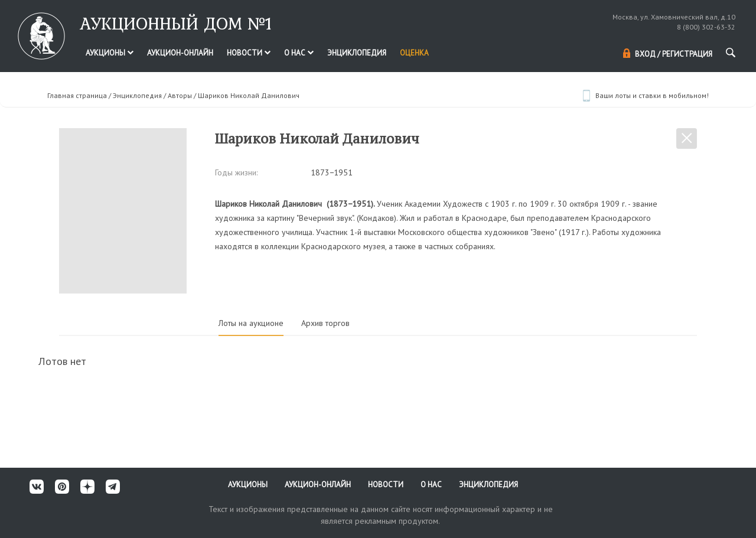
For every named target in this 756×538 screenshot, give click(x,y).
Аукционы (110, 53)
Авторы (180, 95)
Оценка (414, 53)
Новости (249, 53)
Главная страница (77, 95)
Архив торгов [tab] (325, 323)
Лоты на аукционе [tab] (251, 323)
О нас (299, 53)
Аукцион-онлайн (180, 53)
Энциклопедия (357, 53)
